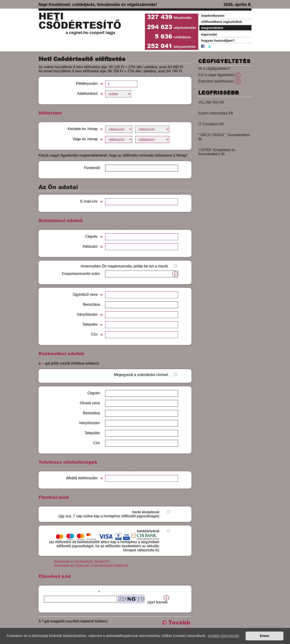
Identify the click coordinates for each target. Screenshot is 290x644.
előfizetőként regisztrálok (222, 22)
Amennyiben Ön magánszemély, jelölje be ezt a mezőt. (125, 266)
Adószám (90, 246)
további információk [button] (224, 636)
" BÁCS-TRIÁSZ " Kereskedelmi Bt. (224, 137)
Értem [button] (265, 636)
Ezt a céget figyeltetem (217, 75)
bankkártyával (104, 541)
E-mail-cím (89, 201)
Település (90, 324)
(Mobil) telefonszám (82, 478)
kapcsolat (209, 34)
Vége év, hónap (85, 139)
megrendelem (212, 28)
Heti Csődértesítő (80, 21)
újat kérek (157, 602)
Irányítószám (87, 314)
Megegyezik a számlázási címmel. (141, 375)
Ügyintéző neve (85, 294)
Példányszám (87, 84)
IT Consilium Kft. (211, 124)
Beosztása (91, 304)
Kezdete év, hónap (83, 129)
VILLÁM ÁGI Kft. (211, 102)
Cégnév (91, 236)
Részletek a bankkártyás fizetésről (81, 561)
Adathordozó (87, 93)
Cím (94, 334)
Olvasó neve (90, 403)
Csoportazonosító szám (81, 274)
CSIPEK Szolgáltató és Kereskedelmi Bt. (217, 152)
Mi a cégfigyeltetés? (214, 69)
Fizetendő (92, 168)
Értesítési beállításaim (216, 81)
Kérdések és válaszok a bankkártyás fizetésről (91, 565)
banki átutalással (109, 514)
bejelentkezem (213, 16)
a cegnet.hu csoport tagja (90, 33)
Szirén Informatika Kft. (216, 113)
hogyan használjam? (218, 40)
